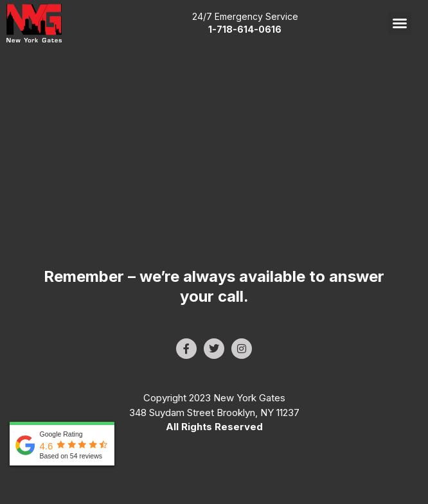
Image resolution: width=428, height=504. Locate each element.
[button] (400, 23)
